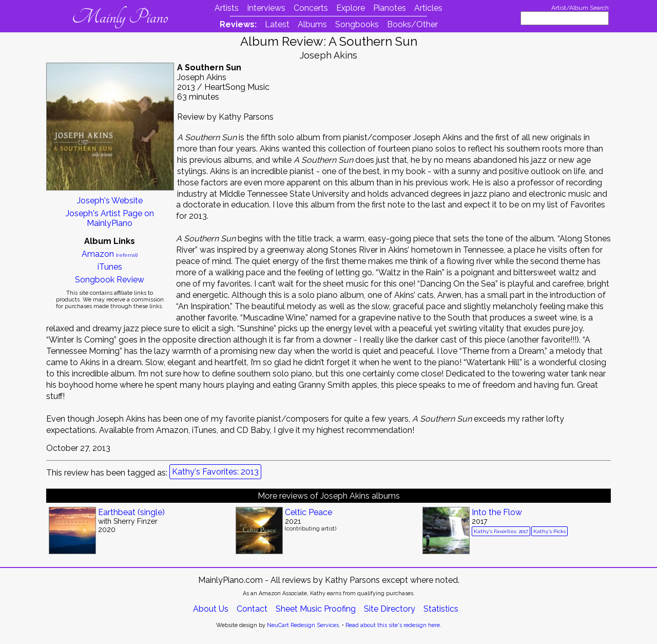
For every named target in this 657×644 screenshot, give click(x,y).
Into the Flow (497, 512)
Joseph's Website (110, 201)
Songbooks (357, 24)
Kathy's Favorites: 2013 (215, 472)
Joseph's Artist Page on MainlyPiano (110, 218)
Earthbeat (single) (131, 512)
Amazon (110, 254)
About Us (211, 609)
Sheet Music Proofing (316, 609)
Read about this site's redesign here (393, 625)
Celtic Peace (308, 512)
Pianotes (390, 8)
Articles (428, 8)
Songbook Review (110, 280)
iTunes (110, 267)
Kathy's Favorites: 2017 (501, 531)
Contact (252, 609)
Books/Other (412, 24)
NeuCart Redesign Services (303, 625)
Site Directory (390, 609)
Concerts (311, 8)
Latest (277, 24)
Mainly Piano (120, 17)
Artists (227, 8)
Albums (312, 24)
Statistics (441, 609)
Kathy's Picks (549, 531)
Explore (351, 8)
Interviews (266, 8)
